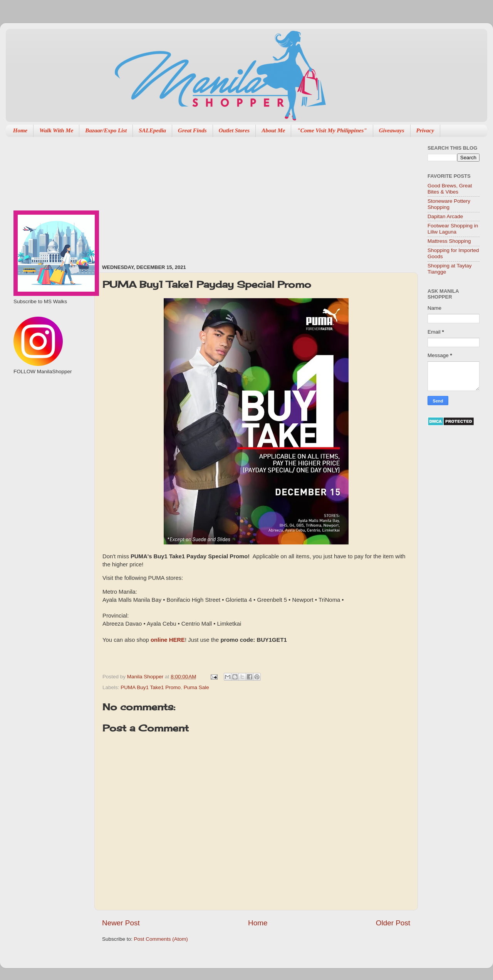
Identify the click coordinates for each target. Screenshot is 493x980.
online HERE (167, 640)
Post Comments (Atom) (161, 939)
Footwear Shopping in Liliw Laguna (453, 229)
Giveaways (392, 130)
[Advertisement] (199, 197)
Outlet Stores (234, 130)
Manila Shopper (146, 677)
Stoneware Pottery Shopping (449, 204)
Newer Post (121, 923)
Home (20, 130)
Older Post (393, 923)
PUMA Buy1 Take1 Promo (151, 687)
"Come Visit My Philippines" (332, 130)
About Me (273, 130)
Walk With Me (56, 130)
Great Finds (192, 130)
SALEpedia (152, 130)
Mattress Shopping (449, 241)
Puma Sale (196, 687)
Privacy (425, 130)
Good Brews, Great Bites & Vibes (450, 189)
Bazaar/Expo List (106, 130)
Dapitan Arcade (445, 216)
